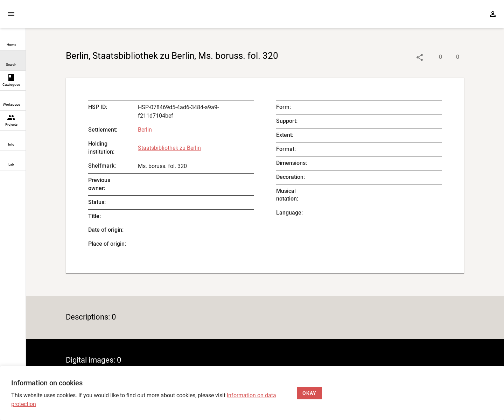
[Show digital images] (451, 57)
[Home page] (66, 17)
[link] (13, 41)
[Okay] (309, 393)
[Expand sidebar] (11, 14)
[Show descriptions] (433, 57)
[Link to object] (420, 57)
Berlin (145, 130)
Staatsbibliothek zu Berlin (169, 148)
